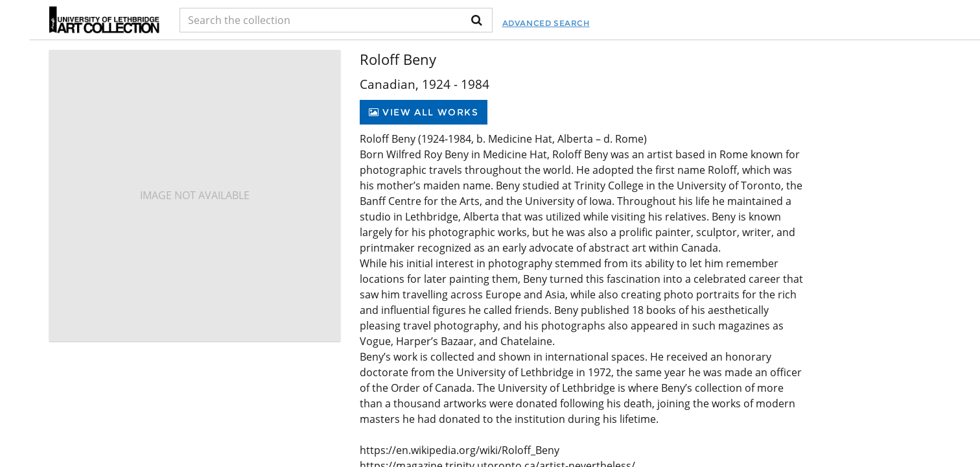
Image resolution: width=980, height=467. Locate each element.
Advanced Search (546, 23)
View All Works (424, 112)
